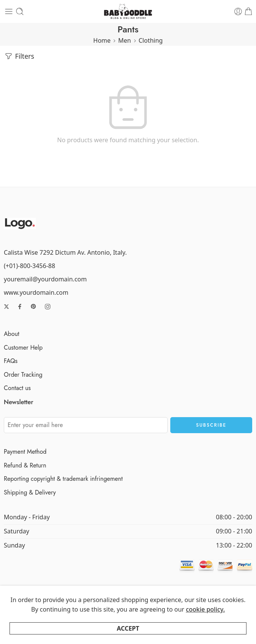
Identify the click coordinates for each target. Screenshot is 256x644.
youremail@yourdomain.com (45, 279)
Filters (19, 56)
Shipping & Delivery (30, 492)
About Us (181, 627)
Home (102, 40)
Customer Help (23, 348)
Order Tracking (23, 375)
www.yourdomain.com (36, 292)
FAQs (11, 361)
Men (124, 40)
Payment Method (25, 452)
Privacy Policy (81, 627)
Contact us (17, 388)
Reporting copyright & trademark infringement (63, 479)
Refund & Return (25, 465)
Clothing (151, 40)
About (12, 334)
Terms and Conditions (134, 627)
